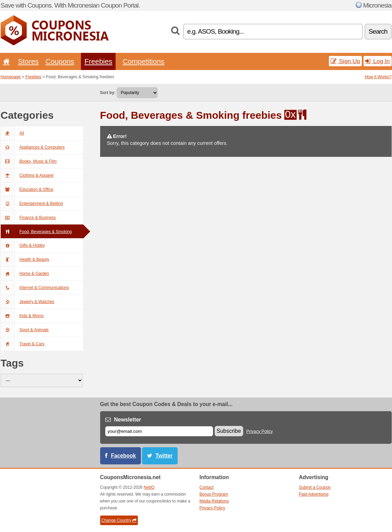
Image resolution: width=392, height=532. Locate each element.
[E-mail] (159, 431)
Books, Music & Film (29, 161)
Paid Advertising (314, 494)
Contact (207, 487)
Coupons (60, 61)
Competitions (143, 61)
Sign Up (346, 61)
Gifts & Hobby (23, 245)
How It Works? (378, 77)
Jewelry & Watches (28, 302)
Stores (28, 61)
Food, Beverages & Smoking (36, 232)
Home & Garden (25, 274)
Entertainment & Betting (32, 204)
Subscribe (229, 431)
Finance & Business (28, 218)
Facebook (124, 456)
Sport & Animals (25, 330)
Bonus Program (214, 494)
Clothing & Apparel (27, 175)
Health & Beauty (25, 259)
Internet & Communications (35, 288)
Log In (377, 61)
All (12, 133)
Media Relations (214, 501)
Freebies (98, 61)
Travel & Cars (23, 344)
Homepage (11, 77)
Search (378, 31)
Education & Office (27, 189)
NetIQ (149, 487)
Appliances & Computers (33, 147)
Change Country (119, 520)
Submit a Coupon (315, 487)
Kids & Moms (22, 316)
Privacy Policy (260, 431)
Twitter (164, 456)
